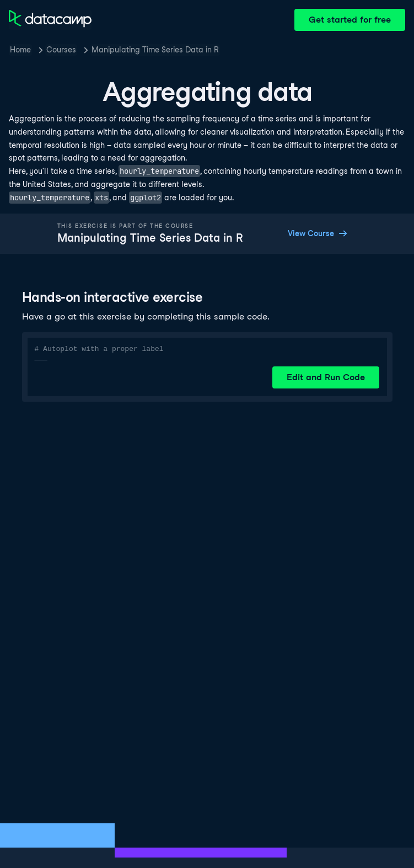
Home (20, 50)
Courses (61, 50)
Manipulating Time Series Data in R (155, 50)
